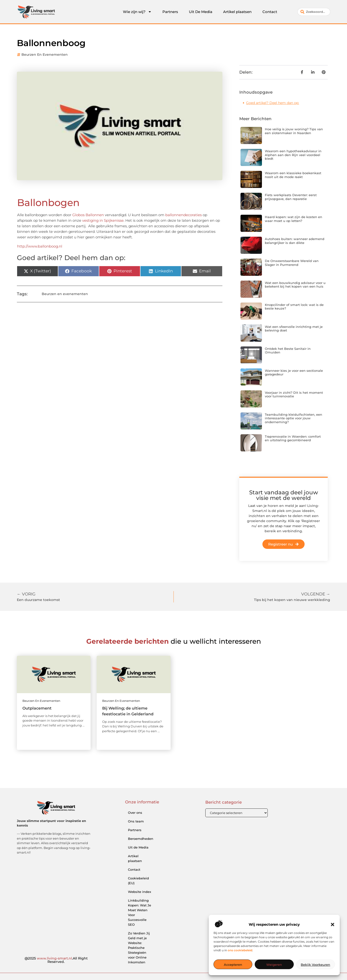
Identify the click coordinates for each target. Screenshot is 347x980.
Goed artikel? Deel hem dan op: (273, 103)
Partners (170, 12)
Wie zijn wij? (137, 12)
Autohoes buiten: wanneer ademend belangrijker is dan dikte (295, 241)
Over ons (135, 813)
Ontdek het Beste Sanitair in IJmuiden (288, 351)
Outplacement (37, 708)
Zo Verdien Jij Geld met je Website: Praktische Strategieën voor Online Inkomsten (139, 948)
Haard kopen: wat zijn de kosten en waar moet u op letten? (294, 219)
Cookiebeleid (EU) (138, 881)
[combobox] (314, 12)
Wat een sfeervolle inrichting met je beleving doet (294, 329)
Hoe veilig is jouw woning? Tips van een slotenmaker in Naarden (294, 131)
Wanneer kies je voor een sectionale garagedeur (294, 373)
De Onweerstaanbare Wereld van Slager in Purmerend (292, 263)
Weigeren (274, 965)
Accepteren (233, 965)
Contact (270, 12)
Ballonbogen (48, 203)
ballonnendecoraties (184, 215)
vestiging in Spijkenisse (103, 220)
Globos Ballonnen (88, 215)
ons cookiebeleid (240, 950)
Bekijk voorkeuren (315, 965)
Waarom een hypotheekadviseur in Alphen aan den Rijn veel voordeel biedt (293, 155)
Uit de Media (138, 847)
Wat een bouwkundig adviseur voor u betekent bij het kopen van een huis (295, 285)
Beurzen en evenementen (45, 55)
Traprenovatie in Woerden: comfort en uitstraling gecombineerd (293, 438)
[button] (333, 925)
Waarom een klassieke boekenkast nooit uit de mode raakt (293, 175)
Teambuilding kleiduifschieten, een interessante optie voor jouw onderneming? (294, 418)
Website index (140, 892)
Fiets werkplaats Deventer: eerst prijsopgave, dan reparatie (291, 197)
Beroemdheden (141, 839)
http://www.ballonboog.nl (40, 246)
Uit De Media (201, 12)
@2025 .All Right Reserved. (56, 960)
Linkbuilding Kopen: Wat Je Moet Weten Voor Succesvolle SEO (140, 912)
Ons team (136, 821)
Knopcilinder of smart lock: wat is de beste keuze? (294, 307)
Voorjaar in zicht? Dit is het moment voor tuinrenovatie (294, 394)
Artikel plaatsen (237, 12)
